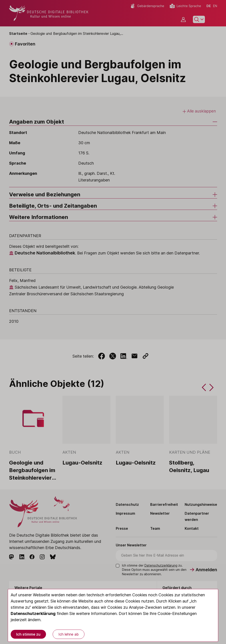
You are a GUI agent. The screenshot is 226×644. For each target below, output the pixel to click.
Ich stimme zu (28, 634)
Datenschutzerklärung (33, 613)
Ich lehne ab (69, 634)
